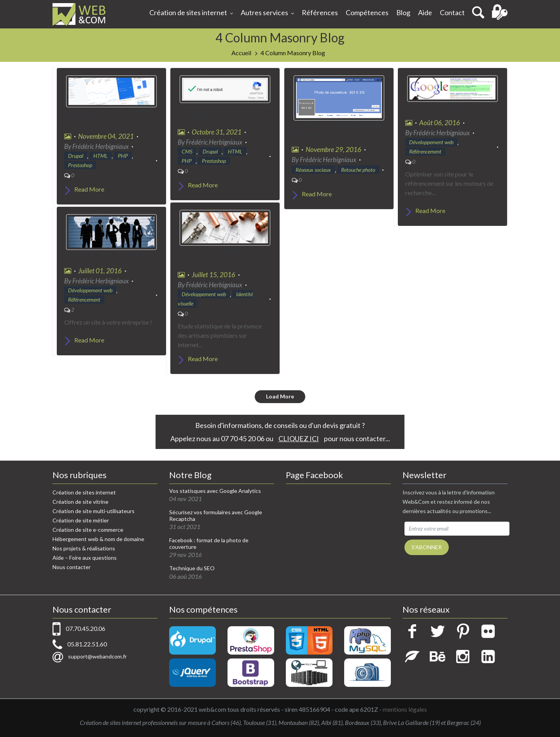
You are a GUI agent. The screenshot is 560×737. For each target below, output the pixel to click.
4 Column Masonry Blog (293, 53)
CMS (187, 151)
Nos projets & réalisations (84, 548)
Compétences (367, 12)
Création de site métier (81, 520)
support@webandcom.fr (97, 656)
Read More (84, 189)
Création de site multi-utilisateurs (94, 511)
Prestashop (80, 165)
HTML (101, 156)
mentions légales (405, 709)
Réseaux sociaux (313, 170)
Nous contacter (72, 567)
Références (320, 12)
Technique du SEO (433, 106)
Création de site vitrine (80, 502)
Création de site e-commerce (88, 530)
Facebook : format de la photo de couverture (337, 129)
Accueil (241, 53)
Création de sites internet (191, 13)
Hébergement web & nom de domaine (98, 539)
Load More (280, 396)
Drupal (76, 156)
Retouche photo (358, 170)
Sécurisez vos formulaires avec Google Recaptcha (224, 111)
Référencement (425, 151)
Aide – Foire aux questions (85, 558)
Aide (425, 12)
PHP (123, 156)
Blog (403, 12)
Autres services (267, 13)
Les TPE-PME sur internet (104, 254)
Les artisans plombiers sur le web (220, 254)
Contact (452, 12)
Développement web (431, 142)
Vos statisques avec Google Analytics (106, 115)
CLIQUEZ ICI (299, 438)
